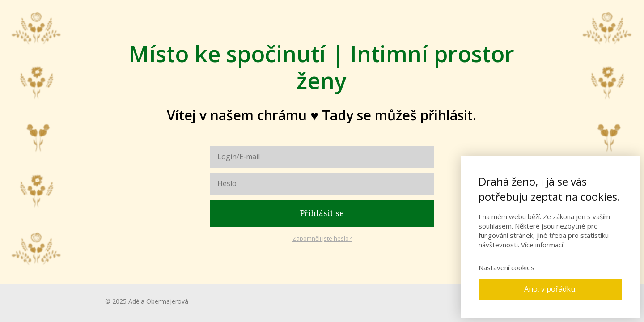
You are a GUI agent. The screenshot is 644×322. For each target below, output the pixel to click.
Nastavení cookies (506, 267)
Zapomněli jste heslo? (322, 238)
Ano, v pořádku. (550, 289)
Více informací (542, 245)
